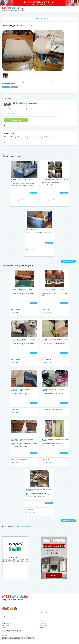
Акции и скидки (7, 623)
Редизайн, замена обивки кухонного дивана (21, 390)
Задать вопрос (16, 120)
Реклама (42, 621)
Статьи (4, 627)
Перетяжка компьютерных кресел (55, 180)
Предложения (43, 625)
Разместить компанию (10, 604)
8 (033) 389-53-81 (16, 412)
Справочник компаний (8, 619)
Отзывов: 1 (24, 106)
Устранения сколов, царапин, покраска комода (22, 440)
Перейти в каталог (68, 261)
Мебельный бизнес (45, 613)
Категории (41, 19)
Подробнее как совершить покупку (11, 640)
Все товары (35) (9, 113)
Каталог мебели (7, 613)
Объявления (43, 623)
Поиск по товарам (7, 621)
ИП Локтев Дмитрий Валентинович (25, 103)
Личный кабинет (44, 615)
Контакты (42, 627)
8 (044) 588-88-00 (46, 312)
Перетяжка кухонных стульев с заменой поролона (23, 340)
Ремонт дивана (32, 230)
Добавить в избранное (9, 83)
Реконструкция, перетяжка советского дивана (21, 290)
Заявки (41, 619)
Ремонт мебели (17, 14)
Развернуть (7, 143)
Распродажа (6, 625)
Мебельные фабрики (8, 617)
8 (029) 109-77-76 (16, 312)
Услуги (10, 14)
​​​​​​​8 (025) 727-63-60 (16, 462)
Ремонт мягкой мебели (28, 14)
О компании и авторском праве (10, 633)
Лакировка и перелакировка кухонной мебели (53, 290)
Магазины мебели (7, 615)
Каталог (5, 14)
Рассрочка (42, 617)
